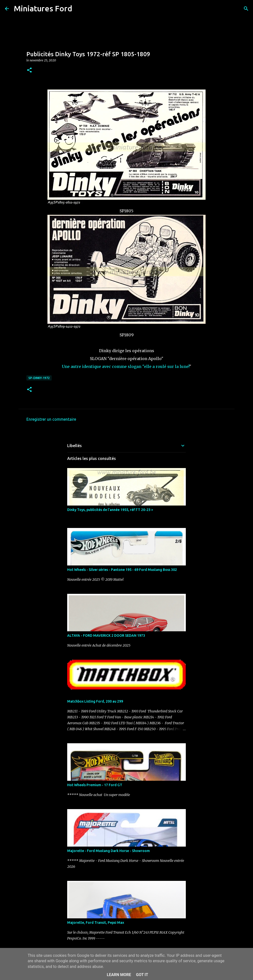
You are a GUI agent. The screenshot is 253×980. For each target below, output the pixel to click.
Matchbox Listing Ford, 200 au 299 (95, 701)
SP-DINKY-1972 (39, 378)
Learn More (119, 975)
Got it (142, 975)
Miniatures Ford (43, 8)
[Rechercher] (79, 9)
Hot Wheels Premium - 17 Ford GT (95, 785)
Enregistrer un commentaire (51, 419)
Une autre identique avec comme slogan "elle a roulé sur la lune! (126, 366)
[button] (29, 70)
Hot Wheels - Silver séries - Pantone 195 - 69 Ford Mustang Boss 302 (122, 570)
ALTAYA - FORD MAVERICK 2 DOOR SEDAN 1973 (106, 635)
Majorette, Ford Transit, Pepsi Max (96, 923)
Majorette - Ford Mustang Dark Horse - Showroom (108, 851)
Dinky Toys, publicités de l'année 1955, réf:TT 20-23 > (110, 510)
